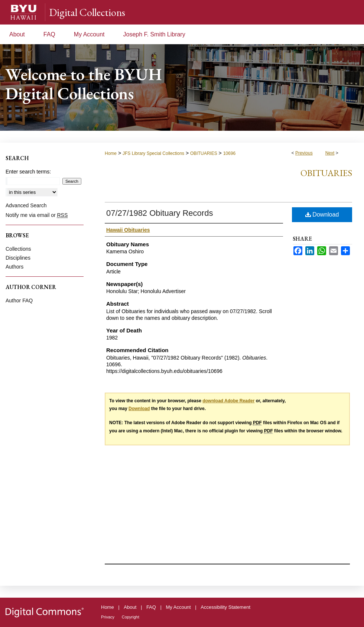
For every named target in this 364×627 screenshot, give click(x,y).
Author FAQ (19, 300)
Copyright (131, 617)
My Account (178, 607)
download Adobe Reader (228, 401)
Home (111, 153)
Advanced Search (26, 205)
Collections (18, 249)
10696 (229, 153)
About (130, 607)
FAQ (151, 607)
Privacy (108, 617)
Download (322, 215)
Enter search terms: (28, 172)
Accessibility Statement (225, 607)
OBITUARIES (204, 153)
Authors (14, 267)
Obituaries (326, 173)
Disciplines (18, 258)
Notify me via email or (37, 215)
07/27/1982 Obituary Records (160, 213)
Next (330, 153)
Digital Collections (87, 12)
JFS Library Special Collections (153, 153)
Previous (304, 153)
